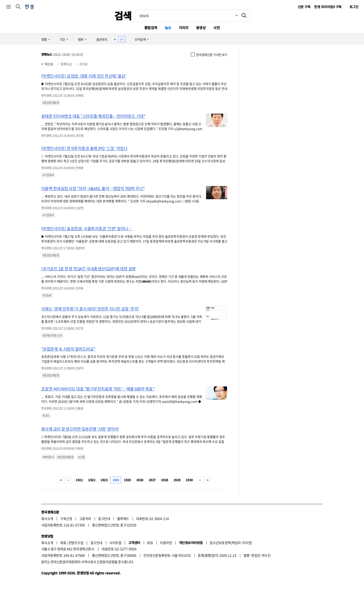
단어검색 (140, 39)
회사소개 (47, 518)
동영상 (201, 28)
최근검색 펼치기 (233, 16)
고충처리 (85, 518)
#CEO (46, 416)
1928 (165, 480)
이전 (68, 480)
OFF (122, 39)
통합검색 (151, 28)
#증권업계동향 (51, 103)
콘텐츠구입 (76, 543)
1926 (140, 480)
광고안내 (104, 518)
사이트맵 (115, 543)
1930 (189, 480)
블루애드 (123, 518)
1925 (127, 480)
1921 (79, 480)
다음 (200, 480)
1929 (177, 480)
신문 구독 (304, 7)
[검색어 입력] (187, 16)
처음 (61, 480)
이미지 (184, 28)
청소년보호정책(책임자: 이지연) (231, 543)
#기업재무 (48, 175)
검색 (123, 16)
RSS (150, 543)
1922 (92, 480)
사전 (216, 28)
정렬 (44, 39)
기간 (62, 39)
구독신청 (66, 518)
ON (115, 39)
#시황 (81, 457)
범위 (81, 39)
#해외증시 (48, 457)
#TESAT (47, 295)
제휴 (63, 543)
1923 (104, 480)
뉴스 (168, 28)
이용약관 (166, 543)
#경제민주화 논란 (52, 336)
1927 (152, 480)
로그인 (354, 7)
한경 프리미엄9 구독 (328, 7)
